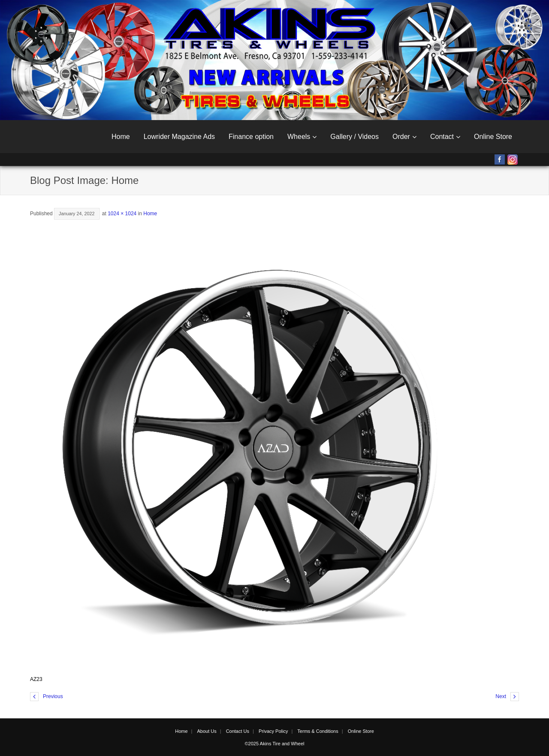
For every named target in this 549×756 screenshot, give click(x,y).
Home (121, 137)
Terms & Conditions (318, 731)
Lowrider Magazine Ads (179, 137)
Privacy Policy (273, 731)
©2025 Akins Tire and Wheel (275, 744)
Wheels (299, 137)
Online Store (493, 137)
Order (401, 137)
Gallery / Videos (354, 137)
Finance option (251, 137)
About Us (207, 731)
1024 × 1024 (122, 214)
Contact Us (238, 731)
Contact (442, 137)
